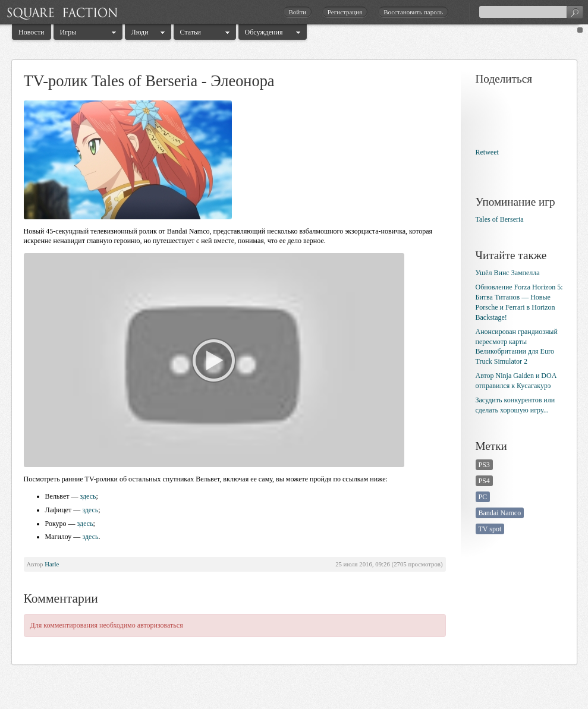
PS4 (484, 481)
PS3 (484, 465)
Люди (140, 32)
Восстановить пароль (413, 12)
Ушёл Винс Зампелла (508, 273)
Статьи (191, 32)
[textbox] (531, 12)
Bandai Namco (500, 513)
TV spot (490, 529)
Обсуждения (264, 32)
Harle (52, 564)
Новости (32, 32)
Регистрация (345, 12)
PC (483, 497)
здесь (88, 496)
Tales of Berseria (500, 219)
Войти (297, 12)
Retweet (487, 152)
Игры (68, 32)
